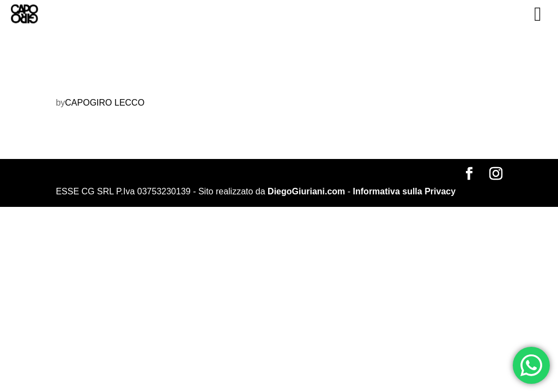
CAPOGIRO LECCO (105, 103)
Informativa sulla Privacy (405, 191)
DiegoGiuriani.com (306, 191)
